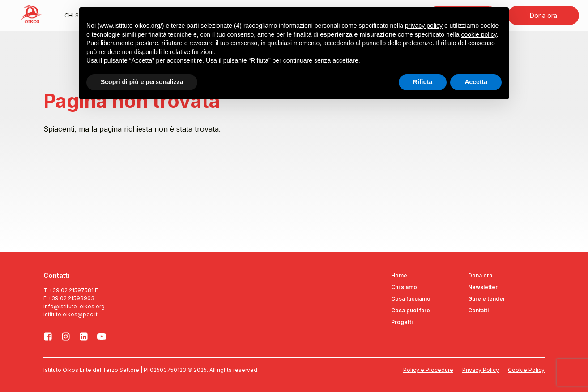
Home (399, 275)
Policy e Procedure (428, 370)
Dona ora (543, 15)
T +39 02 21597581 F (71, 290)
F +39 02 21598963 (69, 298)
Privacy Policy (481, 370)
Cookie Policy (526, 370)
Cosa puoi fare (411, 310)
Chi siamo (404, 287)
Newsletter (483, 287)
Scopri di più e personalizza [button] (142, 82)
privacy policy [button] (424, 26)
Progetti (402, 322)
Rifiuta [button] (423, 82)
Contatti (478, 310)
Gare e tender (487, 299)
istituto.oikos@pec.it (70, 314)
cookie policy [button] (479, 34)
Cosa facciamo (411, 299)
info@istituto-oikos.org (74, 306)
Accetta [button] (476, 82)
